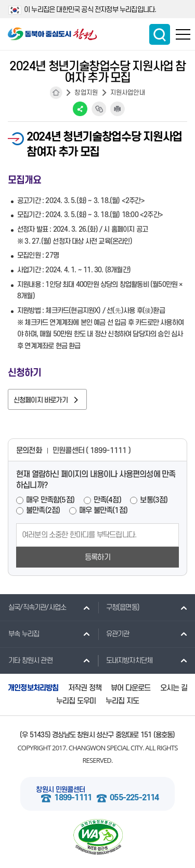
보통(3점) (154, 500)
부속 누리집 (19, 634)
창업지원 (86, 93)
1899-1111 (73, 798)
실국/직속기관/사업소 (33, 607)
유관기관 (114, 634)
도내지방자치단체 (125, 660)
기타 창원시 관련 (26, 660)
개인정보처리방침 (33, 688)
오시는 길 (174, 688)
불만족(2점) (43, 511)
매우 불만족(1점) (103, 511)
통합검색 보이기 (160, 34)
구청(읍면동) (119, 607)
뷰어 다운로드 (131, 688)
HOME (56, 93)
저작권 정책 (85, 688)
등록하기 (97, 557)
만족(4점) (107, 500)
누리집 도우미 (76, 701)
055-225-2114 (134, 798)
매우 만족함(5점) (50, 500)
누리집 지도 (122, 701)
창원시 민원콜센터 (60, 790)
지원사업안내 (128, 93)
